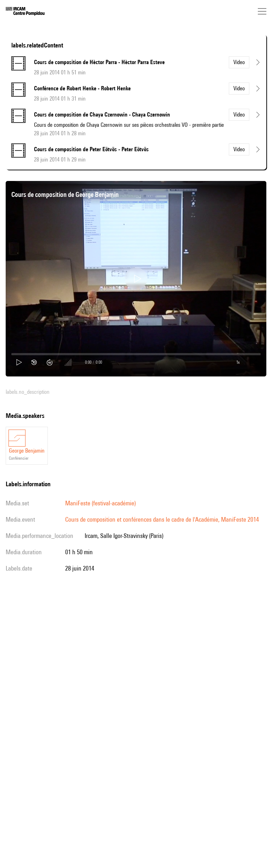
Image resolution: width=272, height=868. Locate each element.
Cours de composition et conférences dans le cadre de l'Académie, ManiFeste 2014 (162, 519)
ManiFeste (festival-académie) (100, 503)
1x (238, 362)
